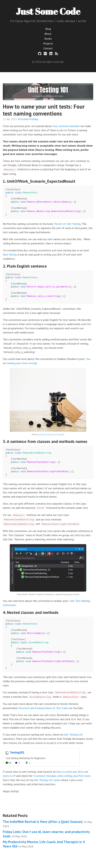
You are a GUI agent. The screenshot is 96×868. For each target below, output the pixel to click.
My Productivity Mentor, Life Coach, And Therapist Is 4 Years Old (44, 844)
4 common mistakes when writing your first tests (62, 776)
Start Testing (10, 254)
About (48, 34)
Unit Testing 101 (73, 734)
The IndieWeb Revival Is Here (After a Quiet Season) (47, 824)
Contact (48, 48)
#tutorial (23, 119)
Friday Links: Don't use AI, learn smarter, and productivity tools (46, 834)
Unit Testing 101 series (47, 780)
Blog (48, 29)
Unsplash (60, 435)
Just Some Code (48, 11)
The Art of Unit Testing (67, 224)
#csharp (34, 119)
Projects (48, 43)
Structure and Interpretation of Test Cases (44, 708)
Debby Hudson (46, 435)
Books (48, 39)
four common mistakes (66, 126)
